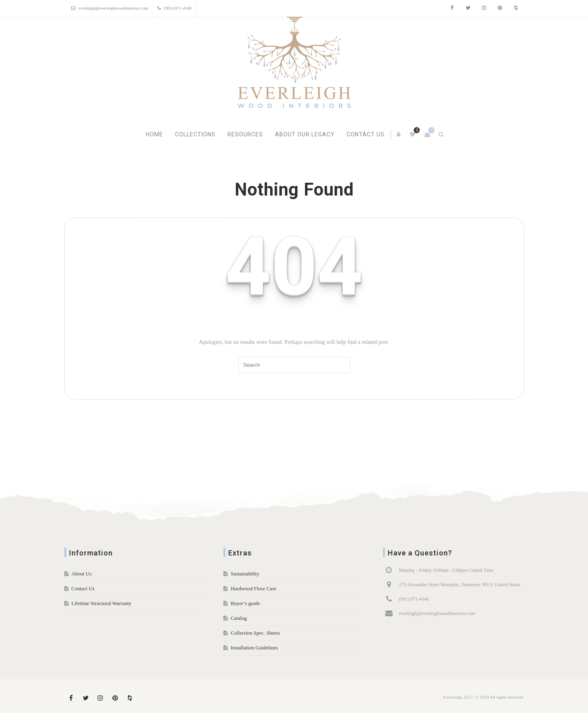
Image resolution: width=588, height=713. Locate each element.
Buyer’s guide (245, 603)
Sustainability (245, 574)
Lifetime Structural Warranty (102, 603)
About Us (82, 574)
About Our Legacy (305, 134)
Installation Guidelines (254, 648)
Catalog (239, 618)
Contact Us (366, 134)
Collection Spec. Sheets (255, 633)
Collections (195, 134)
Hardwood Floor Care (253, 588)
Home (154, 134)
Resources (245, 134)
